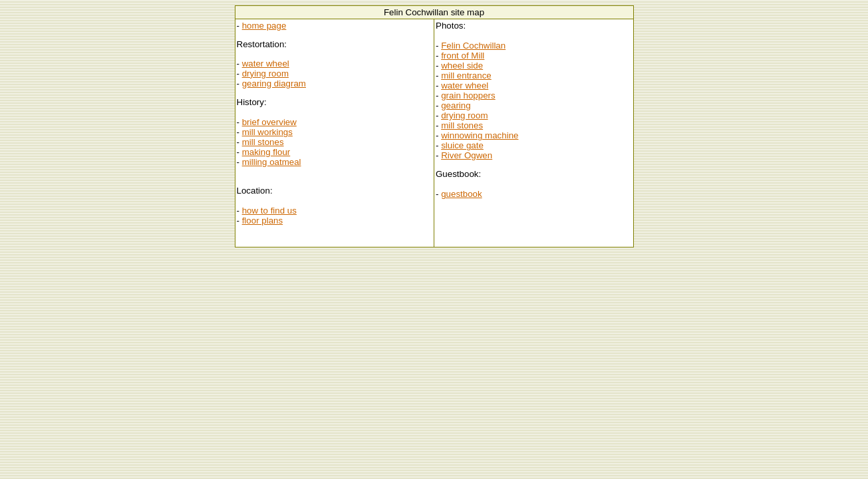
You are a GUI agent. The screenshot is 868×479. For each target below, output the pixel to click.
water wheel (266, 64)
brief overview (269, 122)
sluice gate (462, 145)
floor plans (263, 221)
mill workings (267, 132)
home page (264, 26)
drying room (265, 74)
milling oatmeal (272, 162)
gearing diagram (274, 83)
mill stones (263, 142)
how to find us (269, 211)
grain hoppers (468, 95)
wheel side (462, 66)
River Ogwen (467, 155)
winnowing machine (480, 135)
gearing (456, 105)
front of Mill (463, 56)
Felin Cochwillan (473, 46)
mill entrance (466, 76)
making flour (266, 152)
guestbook (462, 194)
